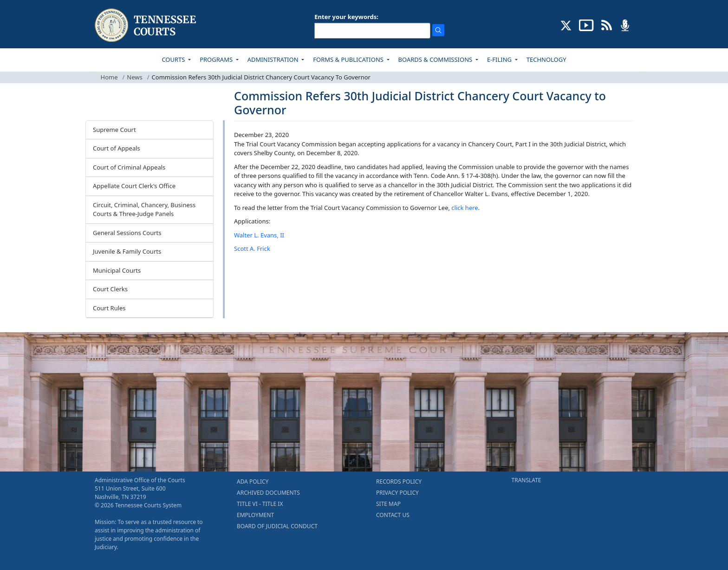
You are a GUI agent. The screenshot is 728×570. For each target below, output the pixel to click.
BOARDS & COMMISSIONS (436, 59)
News (134, 77)
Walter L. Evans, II (259, 235)
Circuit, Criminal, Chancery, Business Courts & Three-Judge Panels (144, 210)
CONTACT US (393, 515)
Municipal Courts (117, 270)
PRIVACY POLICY (397, 493)
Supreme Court (114, 130)
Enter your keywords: (346, 17)
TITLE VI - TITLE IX (260, 504)
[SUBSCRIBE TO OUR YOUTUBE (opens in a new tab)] (586, 25)
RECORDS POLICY (399, 482)
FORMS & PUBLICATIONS (349, 59)
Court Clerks (110, 289)
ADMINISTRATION (274, 59)
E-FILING (500, 59)
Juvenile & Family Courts (127, 251)
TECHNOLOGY (546, 59)
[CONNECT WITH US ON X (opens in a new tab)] (566, 25)
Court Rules (109, 308)
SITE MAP (388, 504)
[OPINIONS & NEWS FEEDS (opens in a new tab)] (607, 25)
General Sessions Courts (127, 233)
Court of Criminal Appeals (129, 167)
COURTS (174, 59)
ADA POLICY (253, 482)
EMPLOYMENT (255, 515)
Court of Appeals (117, 148)
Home (109, 77)
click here (465, 208)
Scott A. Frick (252, 249)
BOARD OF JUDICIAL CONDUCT (277, 526)
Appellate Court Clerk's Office (134, 186)
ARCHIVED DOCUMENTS (268, 493)
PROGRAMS (217, 59)
